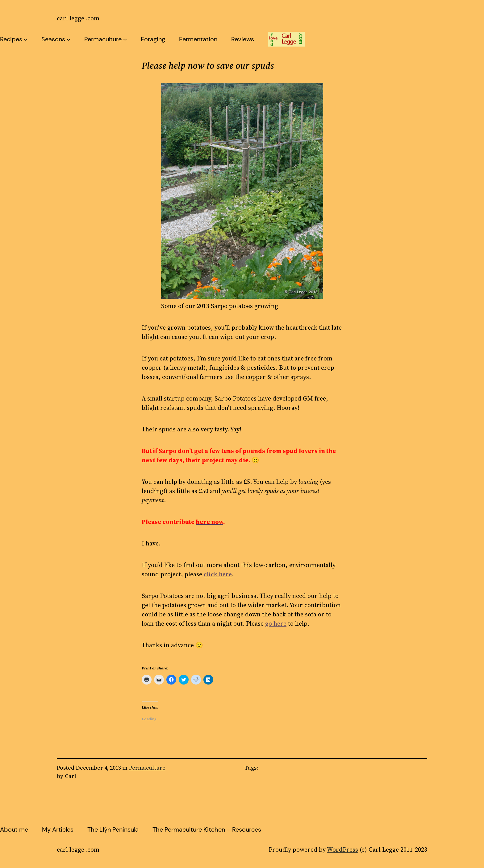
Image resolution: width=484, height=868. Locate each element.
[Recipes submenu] (26, 39)
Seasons (53, 39)
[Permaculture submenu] (125, 39)
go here (276, 623)
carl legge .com (78, 18)
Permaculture (103, 39)
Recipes (11, 39)
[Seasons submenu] (69, 39)
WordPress (342, 849)
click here (218, 574)
